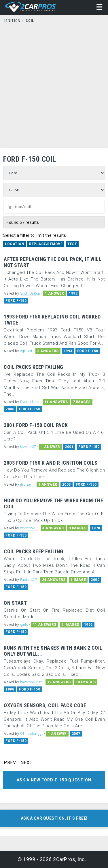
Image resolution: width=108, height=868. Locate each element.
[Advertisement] (54, 84)
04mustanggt (32, 734)
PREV (10, 763)
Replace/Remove (46, 244)
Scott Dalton (30, 293)
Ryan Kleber (30, 402)
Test (72, 244)
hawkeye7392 (31, 682)
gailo (24, 625)
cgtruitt (26, 351)
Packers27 (29, 580)
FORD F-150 (16, 301)
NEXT (26, 763)
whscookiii (29, 528)
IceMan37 (28, 447)
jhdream (27, 484)
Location (15, 244)
